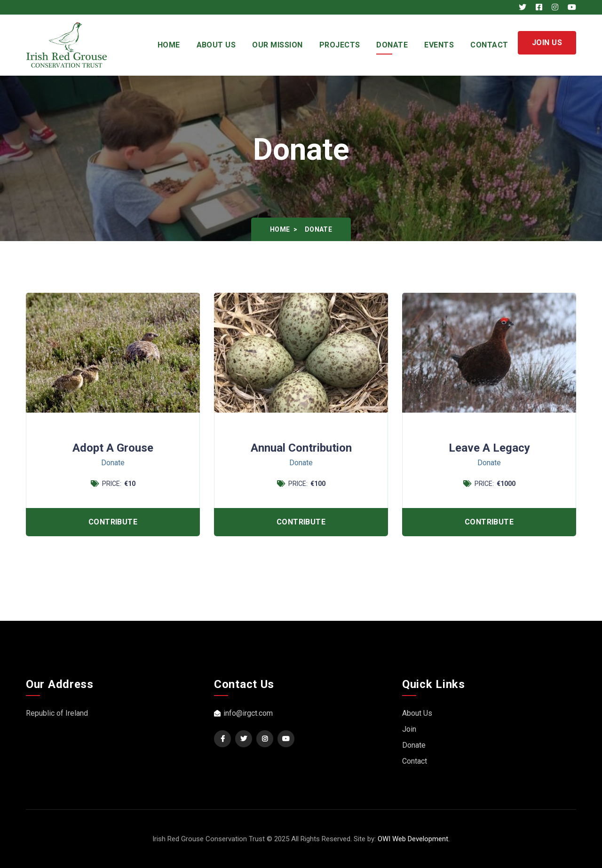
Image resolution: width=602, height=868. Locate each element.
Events (439, 45)
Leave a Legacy (489, 448)
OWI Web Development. (414, 839)
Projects (340, 45)
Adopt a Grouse (113, 448)
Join (409, 729)
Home (169, 45)
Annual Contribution (301, 448)
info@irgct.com (243, 713)
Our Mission (277, 45)
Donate (392, 45)
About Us (216, 45)
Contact (489, 45)
